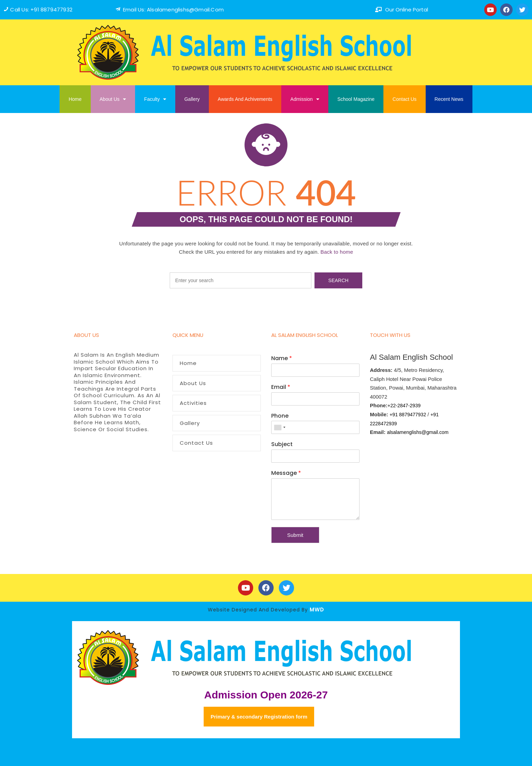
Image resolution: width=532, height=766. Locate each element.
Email (281, 387)
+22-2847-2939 (404, 406)
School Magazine (356, 99)
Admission (305, 99)
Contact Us (404, 99)
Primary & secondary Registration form (259, 717)
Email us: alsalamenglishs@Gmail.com (173, 10)
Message (286, 473)
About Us (113, 99)
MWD (317, 610)
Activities (193, 403)
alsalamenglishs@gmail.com (418, 432)
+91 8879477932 (408, 415)
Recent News (449, 99)
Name (282, 359)
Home (75, 99)
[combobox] (280, 427)
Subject (282, 445)
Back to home (337, 252)
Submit (295, 535)
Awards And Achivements (245, 99)
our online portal (407, 10)
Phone (280, 416)
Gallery (192, 99)
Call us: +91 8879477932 (41, 10)
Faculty (155, 99)
